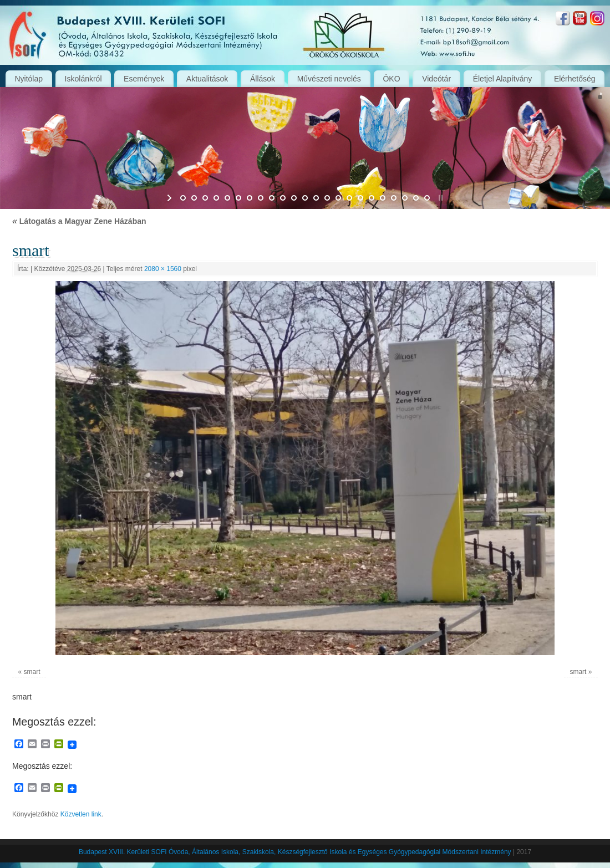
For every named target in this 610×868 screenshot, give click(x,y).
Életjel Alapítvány (503, 79)
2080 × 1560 (163, 269)
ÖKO (391, 79)
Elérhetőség (575, 79)
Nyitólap (29, 79)
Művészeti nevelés (329, 79)
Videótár (436, 79)
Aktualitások (207, 79)
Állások (263, 79)
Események (144, 79)
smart (32, 672)
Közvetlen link (81, 814)
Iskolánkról (83, 79)
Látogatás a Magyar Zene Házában (79, 221)
